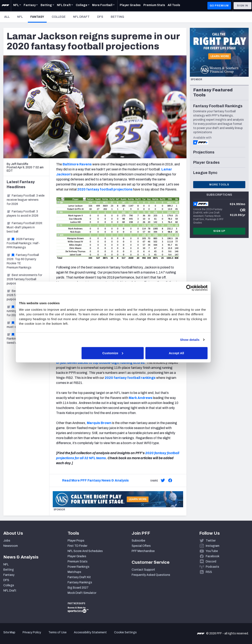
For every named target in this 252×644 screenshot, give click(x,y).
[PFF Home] (5, 6)
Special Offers (141, 546)
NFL (20, 17)
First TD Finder (77, 546)
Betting (117, 17)
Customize (126, 353)
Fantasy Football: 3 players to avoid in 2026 (22, 214)
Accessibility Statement (90, 632)
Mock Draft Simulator (82, 593)
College (59, 17)
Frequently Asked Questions (151, 575)
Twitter (211, 541)
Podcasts (212, 567)
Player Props (76, 541)
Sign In (242, 6)
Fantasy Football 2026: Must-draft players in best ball (25, 227)
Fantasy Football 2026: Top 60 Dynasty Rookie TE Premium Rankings (23, 261)
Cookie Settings (125, 632)
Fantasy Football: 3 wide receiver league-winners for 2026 (26, 200)
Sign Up (219, 231)
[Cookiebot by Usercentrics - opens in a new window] (199, 288)
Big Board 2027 (78, 588)
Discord (211, 562)
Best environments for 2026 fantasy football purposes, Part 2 (24, 279)
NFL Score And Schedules (85, 551)
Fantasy (39, 17)
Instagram (213, 546)
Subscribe (138, 541)
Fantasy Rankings (80, 582)
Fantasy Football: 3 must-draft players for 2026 (25, 325)
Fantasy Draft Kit (79, 577)
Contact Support (143, 570)
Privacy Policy (32, 632)
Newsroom (11, 546)
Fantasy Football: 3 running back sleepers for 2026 (24, 311)
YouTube (212, 551)
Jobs (7, 541)
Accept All (187, 353)
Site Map (9, 632)
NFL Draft (81, 17)
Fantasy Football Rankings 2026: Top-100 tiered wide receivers (23, 339)
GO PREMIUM (219, 6)
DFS (100, 17)
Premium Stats (78, 562)
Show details (199, 340)
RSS (209, 572)
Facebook (213, 556)
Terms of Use (57, 632)
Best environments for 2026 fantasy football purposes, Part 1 (24, 295)
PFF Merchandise (143, 551)
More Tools (219, 185)
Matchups (74, 572)
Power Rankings (78, 567)
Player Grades (77, 556)
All (7, 17)
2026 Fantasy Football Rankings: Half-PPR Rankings (23, 243)
